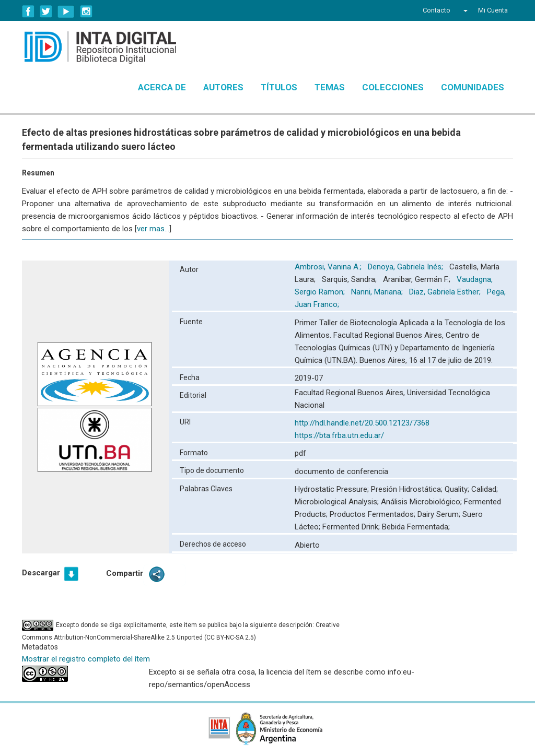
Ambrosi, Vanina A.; (329, 267)
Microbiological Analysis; (338, 502)
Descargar (41, 573)
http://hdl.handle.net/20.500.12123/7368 (362, 423)
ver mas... (153, 229)
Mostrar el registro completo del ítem (86, 659)
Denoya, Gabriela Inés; (406, 267)
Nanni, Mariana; (378, 292)
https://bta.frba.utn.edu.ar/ (339, 435)
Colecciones (393, 87)
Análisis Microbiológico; (422, 502)
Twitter (46, 11)
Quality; (458, 489)
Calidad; (485, 489)
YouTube (66, 11)
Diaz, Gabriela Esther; (446, 292)
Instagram (86, 11)
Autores (223, 87)
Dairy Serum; (440, 514)
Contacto (437, 10)
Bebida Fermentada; (416, 527)
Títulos (279, 87)
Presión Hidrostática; (408, 489)
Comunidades (473, 87)
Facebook (28, 11)
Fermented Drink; (352, 527)
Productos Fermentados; (374, 514)
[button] (464, 10)
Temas (330, 87)
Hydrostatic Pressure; (333, 489)
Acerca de (162, 87)
